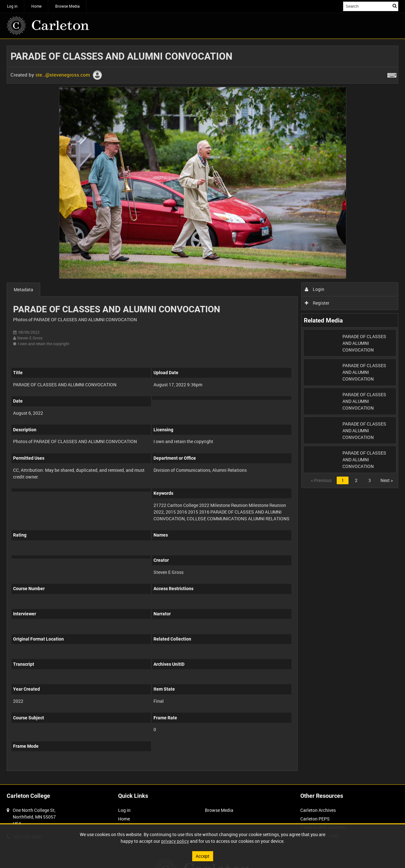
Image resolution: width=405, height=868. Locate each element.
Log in (12, 6)
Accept (202, 856)
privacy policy (175, 841)
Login (315, 289)
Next (387, 480)
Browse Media (67, 6)
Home (36, 6)
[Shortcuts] (392, 74)
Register (317, 303)
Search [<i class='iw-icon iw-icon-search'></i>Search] (395, 6)
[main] (202, 412)
